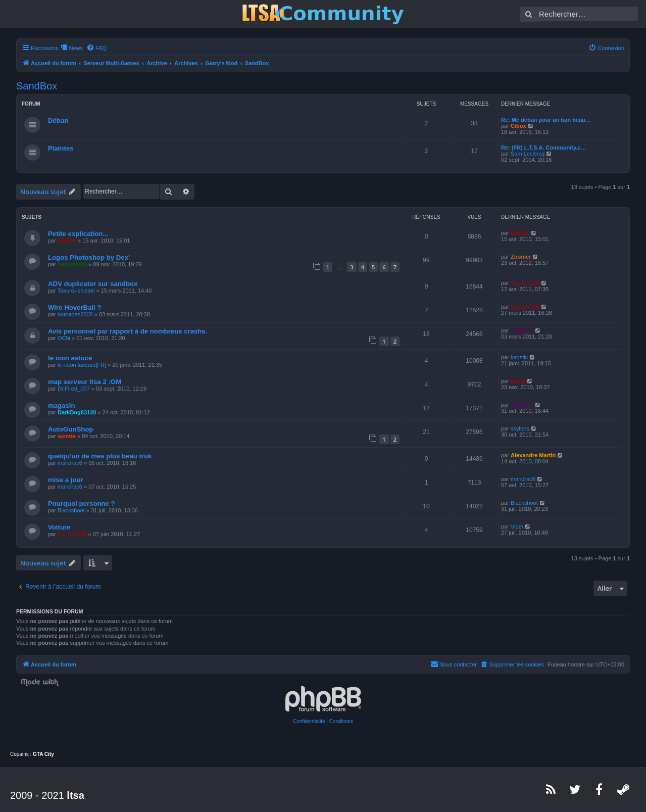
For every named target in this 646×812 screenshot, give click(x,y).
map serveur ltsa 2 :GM (85, 382)
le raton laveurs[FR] (82, 365)
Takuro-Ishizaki (76, 291)
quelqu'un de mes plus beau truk (100, 456)
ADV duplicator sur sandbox (93, 284)
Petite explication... (78, 234)
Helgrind (522, 330)
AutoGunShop (70, 429)
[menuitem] (96, 48)
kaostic (519, 357)
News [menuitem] (76, 48)
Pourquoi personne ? (82, 504)
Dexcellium (72, 264)
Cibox (518, 126)
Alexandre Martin (533, 455)
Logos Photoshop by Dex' (89, 257)
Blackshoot (71, 510)
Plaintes (61, 148)
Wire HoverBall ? (74, 307)
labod (518, 381)
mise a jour (66, 480)
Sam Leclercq (528, 154)
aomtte (67, 436)
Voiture (59, 527)
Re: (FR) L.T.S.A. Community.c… (543, 148)
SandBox (37, 86)
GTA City (43, 754)
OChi (64, 338)
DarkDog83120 (77, 412)
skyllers (520, 428)
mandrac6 (70, 463)
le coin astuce (70, 358)
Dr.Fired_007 (74, 389)
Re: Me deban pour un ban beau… (546, 120)
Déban (58, 121)
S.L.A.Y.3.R (525, 283)
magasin (62, 405)
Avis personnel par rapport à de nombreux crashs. (128, 331)
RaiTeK (67, 241)
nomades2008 (75, 314)
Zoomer (521, 257)
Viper (517, 527)
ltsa (75, 795)
